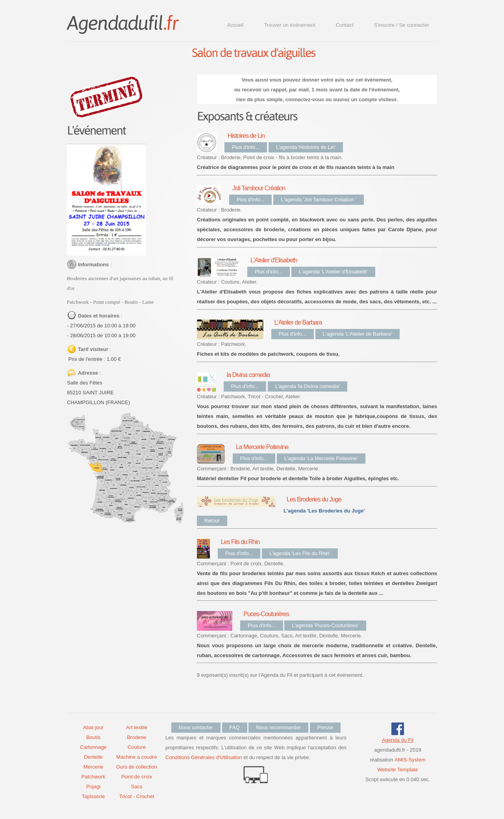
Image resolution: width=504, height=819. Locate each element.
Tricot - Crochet (136, 796)
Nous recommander (278, 727)
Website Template (398, 770)
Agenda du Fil (398, 740)
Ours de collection (137, 767)
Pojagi (93, 786)
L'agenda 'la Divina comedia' (308, 386)
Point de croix (137, 777)
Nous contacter (196, 727)
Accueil (235, 25)
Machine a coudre (136, 757)
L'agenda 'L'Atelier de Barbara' (358, 334)
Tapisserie (94, 796)
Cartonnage (93, 747)
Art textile (137, 727)
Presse (325, 727)
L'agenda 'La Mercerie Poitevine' (321, 458)
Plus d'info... (246, 147)
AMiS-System (410, 760)
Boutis (93, 737)
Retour (212, 521)
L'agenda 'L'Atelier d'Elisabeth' (333, 272)
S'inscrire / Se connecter (402, 25)
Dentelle (93, 757)
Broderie (136, 737)
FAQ (235, 727)
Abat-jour (94, 727)
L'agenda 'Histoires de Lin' (306, 147)
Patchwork (94, 777)
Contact (345, 25)
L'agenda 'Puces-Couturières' (325, 625)
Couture (137, 747)
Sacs (137, 786)
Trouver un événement (289, 25)
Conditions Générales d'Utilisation (204, 757)
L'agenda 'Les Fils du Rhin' (300, 553)
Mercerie (94, 767)
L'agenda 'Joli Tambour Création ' (319, 200)
